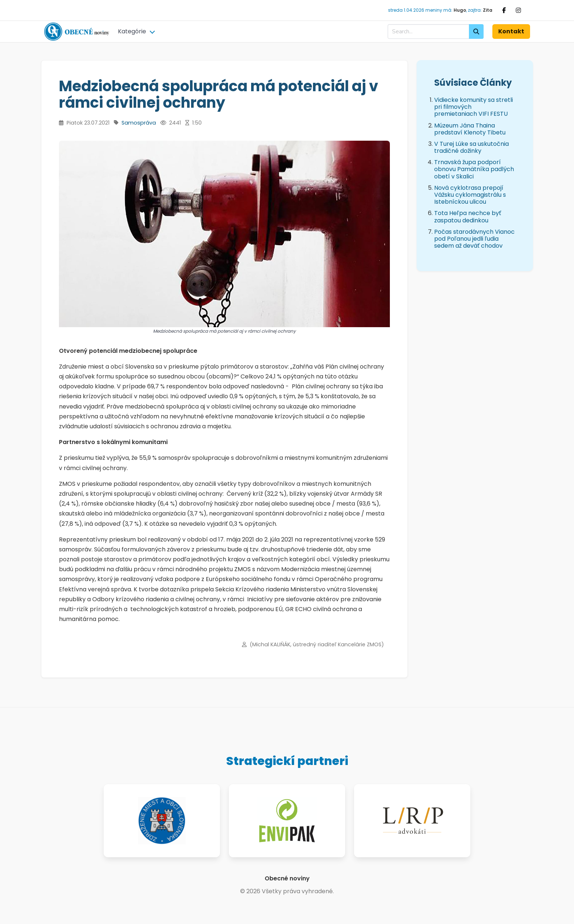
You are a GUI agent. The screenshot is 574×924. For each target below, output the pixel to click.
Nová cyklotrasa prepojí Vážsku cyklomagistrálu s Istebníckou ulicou (470, 195)
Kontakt (511, 31)
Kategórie (132, 31)
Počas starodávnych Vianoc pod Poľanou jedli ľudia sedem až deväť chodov (474, 239)
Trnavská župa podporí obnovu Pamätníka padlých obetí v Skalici (474, 169)
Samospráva (139, 123)
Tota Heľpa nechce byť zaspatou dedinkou (468, 217)
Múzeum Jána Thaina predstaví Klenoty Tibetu (470, 129)
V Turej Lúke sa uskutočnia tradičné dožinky (471, 147)
